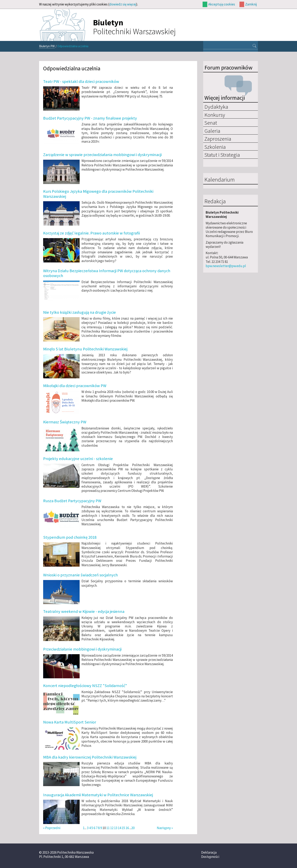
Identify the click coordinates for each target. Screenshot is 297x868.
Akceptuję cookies (222, 4)
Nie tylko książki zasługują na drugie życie (80, 312)
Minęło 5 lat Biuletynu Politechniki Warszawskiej (85, 349)
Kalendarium (220, 180)
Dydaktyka (216, 107)
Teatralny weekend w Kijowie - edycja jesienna (84, 611)
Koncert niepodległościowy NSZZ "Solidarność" (85, 686)
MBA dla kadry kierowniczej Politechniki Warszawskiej (90, 757)
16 (127, 828)
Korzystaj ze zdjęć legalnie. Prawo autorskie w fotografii (91, 233)
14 (120, 828)
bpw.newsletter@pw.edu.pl (226, 266)
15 (123, 828)
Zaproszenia (218, 139)
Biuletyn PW (47, 46)
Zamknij (251, 4)
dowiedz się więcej (123, 4)
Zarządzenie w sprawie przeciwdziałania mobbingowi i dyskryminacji (102, 155)
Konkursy (215, 115)
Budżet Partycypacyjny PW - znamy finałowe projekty (90, 118)
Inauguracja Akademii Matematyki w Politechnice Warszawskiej (98, 795)
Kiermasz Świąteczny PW (65, 422)
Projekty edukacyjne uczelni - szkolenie (78, 459)
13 (116, 828)
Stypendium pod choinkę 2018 (70, 537)
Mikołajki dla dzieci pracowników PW (75, 386)
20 (133, 828)
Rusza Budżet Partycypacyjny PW (72, 501)
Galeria (212, 131)
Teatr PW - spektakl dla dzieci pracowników (81, 81)
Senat (211, 123)
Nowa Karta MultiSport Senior (70, 722)
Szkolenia (215, 147)
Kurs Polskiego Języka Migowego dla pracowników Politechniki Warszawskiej (98, 194)
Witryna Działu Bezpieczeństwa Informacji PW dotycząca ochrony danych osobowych (107, 273)
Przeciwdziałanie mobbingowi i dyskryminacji (82, 649)
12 (112, 828)
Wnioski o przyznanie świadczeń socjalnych (80, 575)
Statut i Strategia (222, 155)
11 (108, 828)
